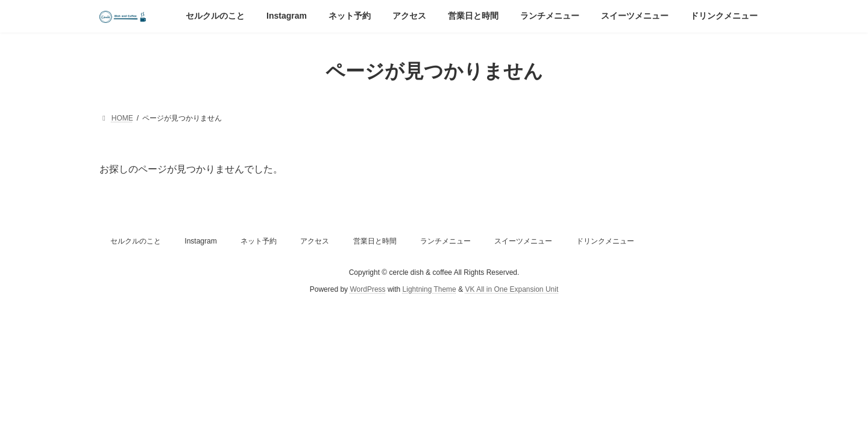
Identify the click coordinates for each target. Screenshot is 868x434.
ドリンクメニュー (605, 241)
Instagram (200, 241)
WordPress (367, 290)
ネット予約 (259, 241)
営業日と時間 (375, 241)
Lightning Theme (429, 290)
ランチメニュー (445, 241)
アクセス (315, 241)
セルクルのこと (136, 241)
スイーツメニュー (523, 241)
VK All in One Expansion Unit (511, 290)
